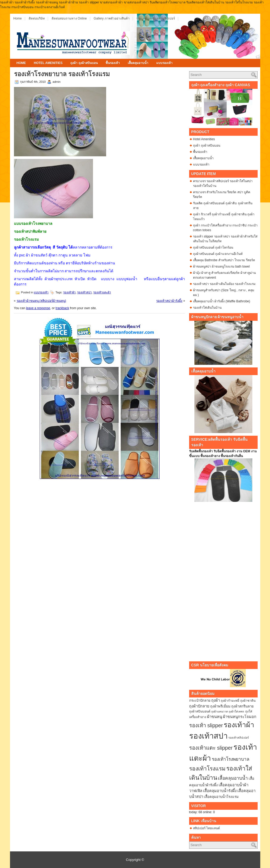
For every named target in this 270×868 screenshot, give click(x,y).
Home (18, 18)
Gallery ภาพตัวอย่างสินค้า (112, 18)
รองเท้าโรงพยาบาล (231, 759)
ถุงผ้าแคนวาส (220, 711)
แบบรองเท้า (164, 63)
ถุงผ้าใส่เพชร (236, 711)
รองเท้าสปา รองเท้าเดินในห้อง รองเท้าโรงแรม (224, 284)
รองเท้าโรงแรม (207, 769)
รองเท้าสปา (84, 292)
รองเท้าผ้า (69, 292)
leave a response (38, 308)
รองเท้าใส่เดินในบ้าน (207, 308)
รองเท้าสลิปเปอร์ (239, 738)
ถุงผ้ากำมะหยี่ (230, 701)
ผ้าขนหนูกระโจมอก (240, 717)
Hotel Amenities (48, 63)
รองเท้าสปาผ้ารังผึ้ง (169, 301)
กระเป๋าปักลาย (200, 700)
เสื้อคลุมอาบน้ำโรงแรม (221, 797)
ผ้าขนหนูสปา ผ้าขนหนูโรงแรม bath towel (221, 266)
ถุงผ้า (216, 700)
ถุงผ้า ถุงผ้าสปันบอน (84, 63)
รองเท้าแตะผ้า (102, 292)
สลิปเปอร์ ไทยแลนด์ (207, 828)
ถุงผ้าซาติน (248, 701)
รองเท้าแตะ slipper (211, 748)
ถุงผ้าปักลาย (199, 706)
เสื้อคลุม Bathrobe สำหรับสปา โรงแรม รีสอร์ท (224, 260)
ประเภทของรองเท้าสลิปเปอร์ (156, 18)
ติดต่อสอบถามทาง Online (69, 18)
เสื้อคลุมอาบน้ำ (138, 63)
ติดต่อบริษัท (37, 18)
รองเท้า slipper (206, 725)
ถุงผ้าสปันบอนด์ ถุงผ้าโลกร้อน (213, 248)
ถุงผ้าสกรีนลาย (242, 706)
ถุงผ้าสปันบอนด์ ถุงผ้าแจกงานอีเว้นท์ (218, 254)
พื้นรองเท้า (113, 63)
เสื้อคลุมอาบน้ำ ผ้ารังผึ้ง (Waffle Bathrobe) (222, 301)
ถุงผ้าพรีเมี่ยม (220, 706)
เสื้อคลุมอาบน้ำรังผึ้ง (220, 791)
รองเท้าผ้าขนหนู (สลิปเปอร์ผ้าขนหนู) (41, 301)
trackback (62, 308)
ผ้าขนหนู (215, 717)
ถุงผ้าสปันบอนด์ (200, 711)
